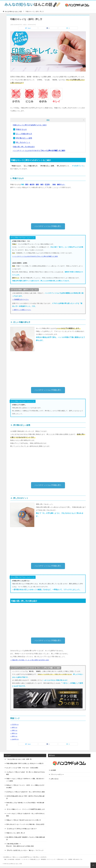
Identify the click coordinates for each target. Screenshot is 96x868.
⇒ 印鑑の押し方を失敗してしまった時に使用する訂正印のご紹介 (30, 660)
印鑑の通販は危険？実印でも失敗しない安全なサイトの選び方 (25, 763)
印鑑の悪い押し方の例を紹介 (24, 147)
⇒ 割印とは (14, 736)
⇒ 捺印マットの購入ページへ (22, 310)
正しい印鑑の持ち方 (24, 134)
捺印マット (61, 184)
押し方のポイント (23, 142)
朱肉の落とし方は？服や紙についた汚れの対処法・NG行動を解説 (25, 804)
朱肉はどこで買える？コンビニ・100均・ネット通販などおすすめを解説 (25, 786)
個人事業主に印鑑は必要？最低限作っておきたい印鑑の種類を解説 (26, 838)
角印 (42, 184)
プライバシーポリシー (57, 774)
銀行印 (32, 184)
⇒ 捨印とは (14, 727)
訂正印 (47, 184)
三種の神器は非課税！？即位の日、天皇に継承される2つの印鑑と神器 (20, 845)
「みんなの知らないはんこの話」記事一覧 (19, 759)
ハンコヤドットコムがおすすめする (39, 151)
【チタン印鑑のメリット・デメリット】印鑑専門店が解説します (26, 809)
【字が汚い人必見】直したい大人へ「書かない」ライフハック (25, 850)
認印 (37, 184)
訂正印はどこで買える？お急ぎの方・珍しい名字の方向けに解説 (26, 792)
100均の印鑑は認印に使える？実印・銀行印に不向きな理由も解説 (25, 797)
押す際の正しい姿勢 (24, 138)
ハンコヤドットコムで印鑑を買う (48, 226)
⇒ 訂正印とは (14, 724)
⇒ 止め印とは (14, 739)
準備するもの (21, 129)
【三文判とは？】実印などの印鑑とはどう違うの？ (22, 829)
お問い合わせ (55, 779)
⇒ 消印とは (14, 730)
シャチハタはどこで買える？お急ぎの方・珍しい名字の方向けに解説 (26, 815)
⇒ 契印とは (14, 733)
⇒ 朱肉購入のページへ (20, 299)
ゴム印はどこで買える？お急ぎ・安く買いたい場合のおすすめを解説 (26, 773)
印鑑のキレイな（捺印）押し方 (16, 833)
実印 (27, 184)
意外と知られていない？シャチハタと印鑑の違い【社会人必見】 (26, 824)
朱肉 (54, 184)
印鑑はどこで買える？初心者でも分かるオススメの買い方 (24, 820)
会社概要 (53, 770)
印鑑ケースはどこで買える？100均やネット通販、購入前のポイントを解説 (25, 780)
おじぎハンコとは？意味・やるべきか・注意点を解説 (22, 768)
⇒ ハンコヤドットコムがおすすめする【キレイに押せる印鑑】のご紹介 (35, 256)
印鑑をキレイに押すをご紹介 (30, 125)
